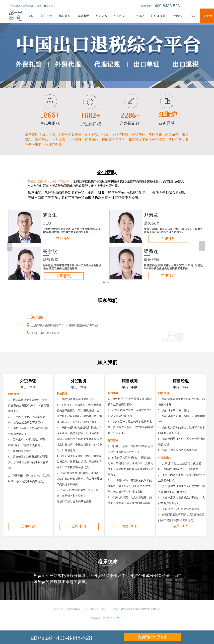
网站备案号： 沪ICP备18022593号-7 (106, 618)
